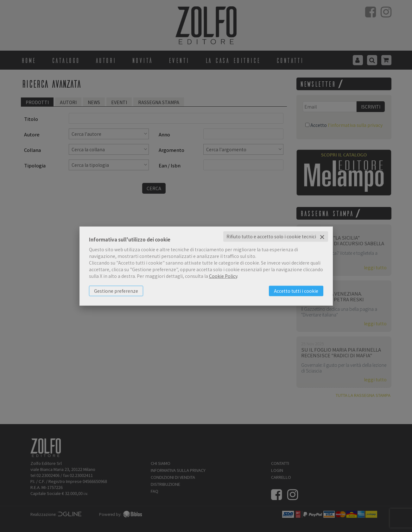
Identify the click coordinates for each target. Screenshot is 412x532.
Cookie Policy (223, 276)
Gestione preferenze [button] (116, 291)
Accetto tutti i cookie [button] (296, 291)
